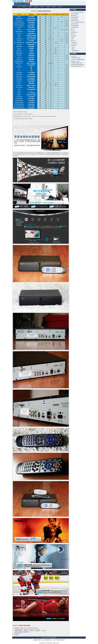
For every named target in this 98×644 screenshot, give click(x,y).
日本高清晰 (73, 46)
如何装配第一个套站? (75, 61)
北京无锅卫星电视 (75, 27)
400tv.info (50, 643)
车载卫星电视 (74, 16)
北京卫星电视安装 (46, 640)
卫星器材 (30, 7)
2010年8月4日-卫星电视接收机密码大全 (79, 60)
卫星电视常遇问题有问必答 (76, 63)
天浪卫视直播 (74, 42)
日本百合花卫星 (17, 633)
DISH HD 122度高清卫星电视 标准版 (78, 22)
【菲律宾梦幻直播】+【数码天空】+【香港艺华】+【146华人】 (27, 629)
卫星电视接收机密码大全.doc (77, 66)
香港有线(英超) (74, 32)
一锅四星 (73, 49)
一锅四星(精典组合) (75, 51)
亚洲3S (72, 39)
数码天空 (73, 34)
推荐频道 (36, 7)
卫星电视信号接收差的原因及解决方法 (22, 632)
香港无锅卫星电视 (75, 26)
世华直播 (16, 635)
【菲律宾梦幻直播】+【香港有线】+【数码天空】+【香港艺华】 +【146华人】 (30, 631)
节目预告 (42, 7)
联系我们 (54, 7)
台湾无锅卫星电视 (75, 24)
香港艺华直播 (74, 36)
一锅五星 (73, 47)
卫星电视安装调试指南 (75, 58)
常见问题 (60, 7)
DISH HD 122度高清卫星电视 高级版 (22, 626)
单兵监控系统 (74, 56)
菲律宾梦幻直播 (74, 19)
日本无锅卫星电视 (75, 14)
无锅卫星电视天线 (75, 17)
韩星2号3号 (73, 41)
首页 (19, 7)
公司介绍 (24, 7)
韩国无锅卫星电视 (75, 21)
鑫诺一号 (73, 29)
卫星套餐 (48, 7)
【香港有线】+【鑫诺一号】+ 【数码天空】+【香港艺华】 (26, 628)
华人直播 (73, 31)
